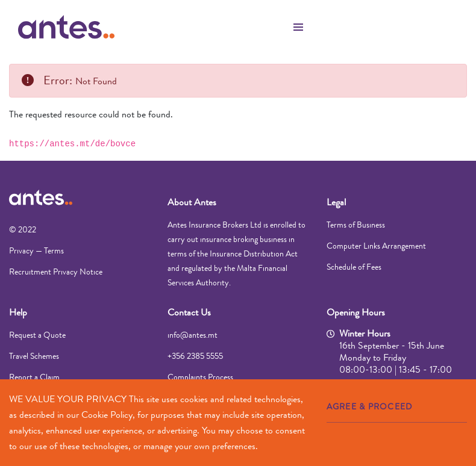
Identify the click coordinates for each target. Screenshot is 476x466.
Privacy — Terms (36, 250)
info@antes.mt (193, 335)
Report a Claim (34, 377)
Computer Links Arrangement (376, 246)
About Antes (192, 202)
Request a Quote (37, 335)
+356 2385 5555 (195, 356)
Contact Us (189, 312)
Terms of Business (356, 225)
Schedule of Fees (354, 267)
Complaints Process (200, 377)
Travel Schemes (34, 356)
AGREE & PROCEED (370, 406)
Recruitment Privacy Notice (56, 272)
